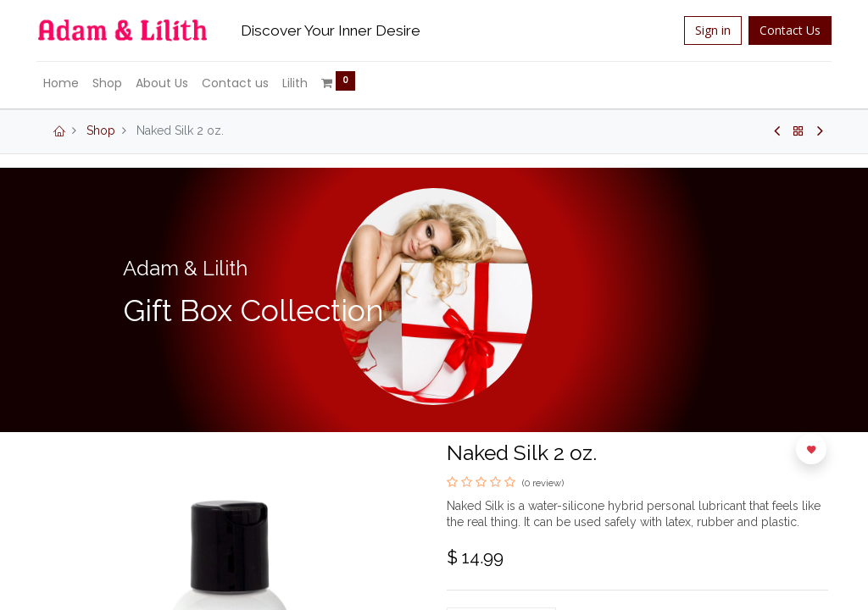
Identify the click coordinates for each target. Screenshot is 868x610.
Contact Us (787, 30)
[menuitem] (64, 84)
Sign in (709, 30)
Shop (101, 130)
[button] (811, 449)
